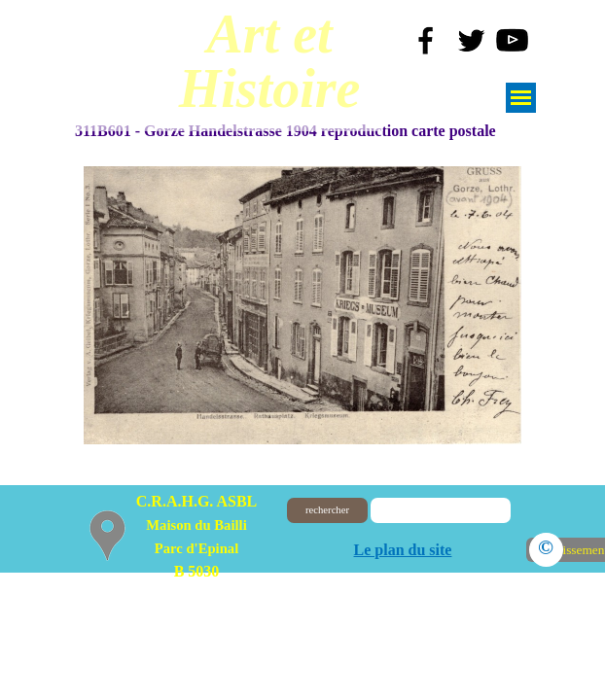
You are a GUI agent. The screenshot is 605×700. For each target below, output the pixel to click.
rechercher (327, 510)
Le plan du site (403, 550)
